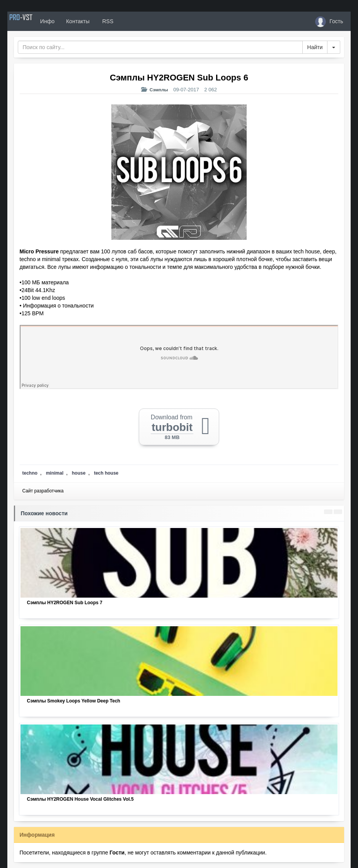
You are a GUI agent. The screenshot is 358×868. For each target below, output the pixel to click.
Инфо (67, 21)
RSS (126, 21)
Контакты (97, 21)
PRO (31, 21)
